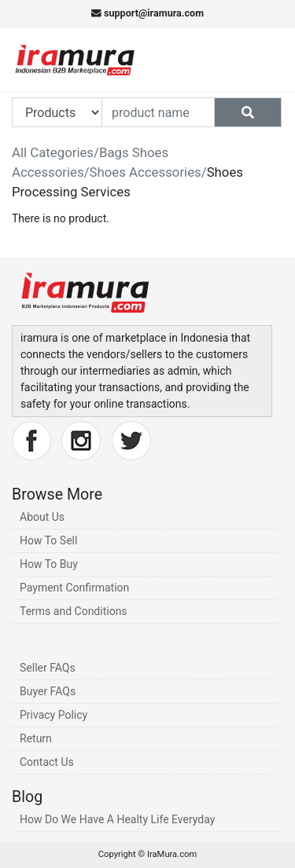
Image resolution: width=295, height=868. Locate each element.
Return (36, 738)
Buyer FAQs (48, 691)
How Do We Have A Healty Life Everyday (117, 819)
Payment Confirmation (74, 588)
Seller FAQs (48, 668)
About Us (42, 517)
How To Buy (49, 564)
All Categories (53, 152)
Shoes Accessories (146, 172)
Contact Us (47, 762)
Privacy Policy (53, 715)
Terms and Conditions (74, 611)
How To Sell (48, 540)
